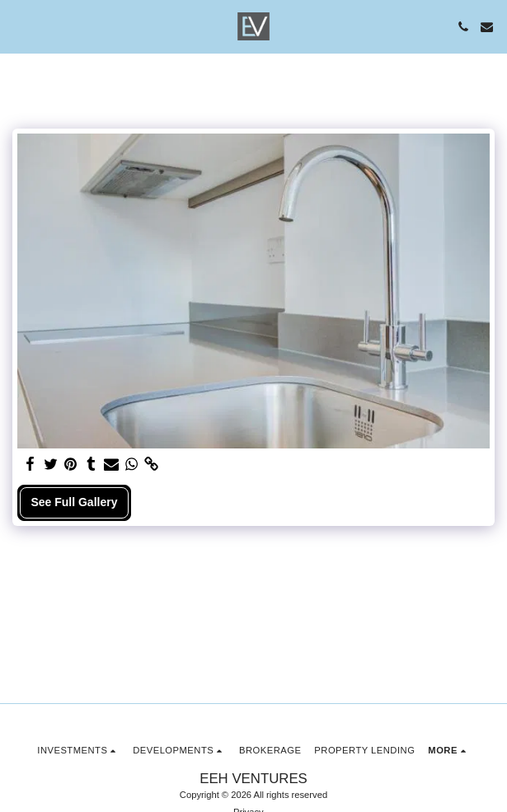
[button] (18, 26)
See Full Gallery (74, 502)
